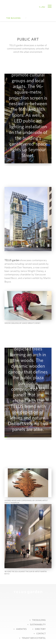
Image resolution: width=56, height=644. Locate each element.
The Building (13, 18)
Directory (40, 629)
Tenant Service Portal (34, 638)
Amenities (21, 629)
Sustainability (38, 625)
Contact (41, 634)
